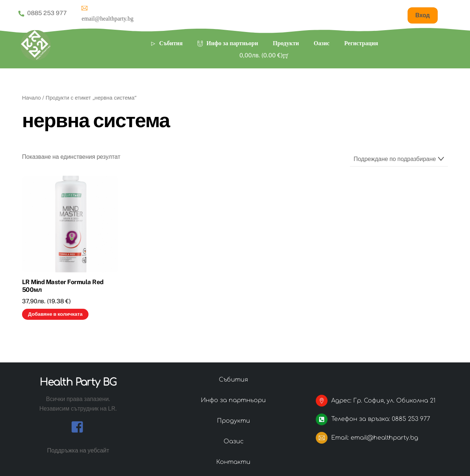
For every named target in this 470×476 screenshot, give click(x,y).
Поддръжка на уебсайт (78, 450)
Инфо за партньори (228, 43)
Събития (167, 43)
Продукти (286, 43)
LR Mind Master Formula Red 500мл (63, 286)
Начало (31, 98)
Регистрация (361, 43)
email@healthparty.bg (107, 13)
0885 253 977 (43, 13)
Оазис (321, 43)
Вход (423, 15)
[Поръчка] (399, 159)
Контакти (233, 462)
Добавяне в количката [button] (55, 314)
